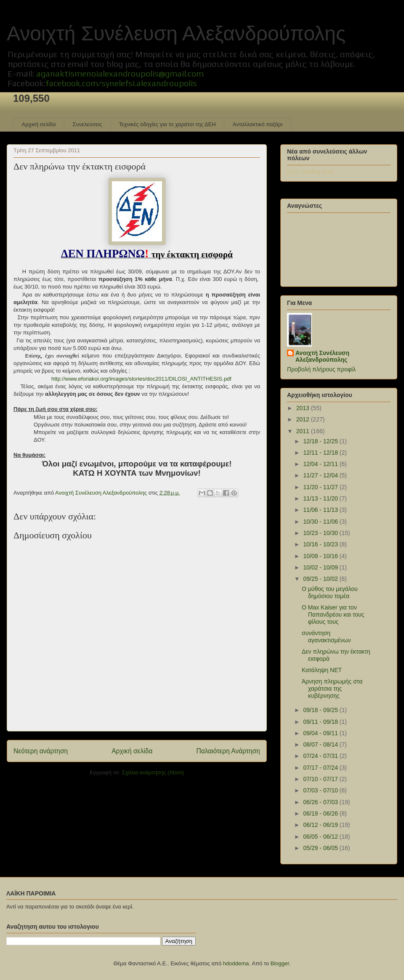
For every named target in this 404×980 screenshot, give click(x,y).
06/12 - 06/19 (321, 825)
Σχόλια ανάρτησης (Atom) (153, 772)
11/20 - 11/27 (321, 487)
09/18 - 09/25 (321, 710)
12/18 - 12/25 (321, 441)
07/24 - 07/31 (321, 756)
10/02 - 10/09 (321, 567)
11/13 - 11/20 (321, 498)
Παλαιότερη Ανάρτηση (228, 751)
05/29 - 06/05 (321, 848)
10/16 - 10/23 (321, 544)
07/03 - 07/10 (321, 790)
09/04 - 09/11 (321, 733)
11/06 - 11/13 (321, 510)
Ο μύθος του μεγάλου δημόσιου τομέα (330, 592)
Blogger (280, 963)
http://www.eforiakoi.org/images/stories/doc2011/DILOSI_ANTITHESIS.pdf (141, 379)
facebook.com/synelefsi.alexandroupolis (121, 83)
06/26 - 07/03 (321, 802)
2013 (304, 408)
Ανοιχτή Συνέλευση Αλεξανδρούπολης (176, 33)
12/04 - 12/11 (321, 464)
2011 (304, 431)
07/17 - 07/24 (321, 768)
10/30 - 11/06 (321, 522)
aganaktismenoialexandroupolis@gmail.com (120, 73)
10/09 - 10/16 (321, 556)
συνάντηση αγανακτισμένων (326, 637)
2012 (304, 419)
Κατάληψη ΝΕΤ (322, 670)
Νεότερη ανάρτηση (41, 751)
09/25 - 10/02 (321, 579)
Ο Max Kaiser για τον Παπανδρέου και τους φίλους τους (333, 614)
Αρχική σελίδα (39, 124)
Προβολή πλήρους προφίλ (321, 369)
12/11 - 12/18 (321, 453)
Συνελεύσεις (88, 124)
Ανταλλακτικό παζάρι (258, 124)
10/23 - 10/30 (321, 533)
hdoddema (236, 963)
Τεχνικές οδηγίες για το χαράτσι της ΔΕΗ (167, 124)
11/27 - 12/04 (321, 475)
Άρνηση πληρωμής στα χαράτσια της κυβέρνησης (332, 689)
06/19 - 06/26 (321, 813)
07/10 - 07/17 (321, 779)
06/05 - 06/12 (321, 837)
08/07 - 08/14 (321, 744)
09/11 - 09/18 (321, 722)
